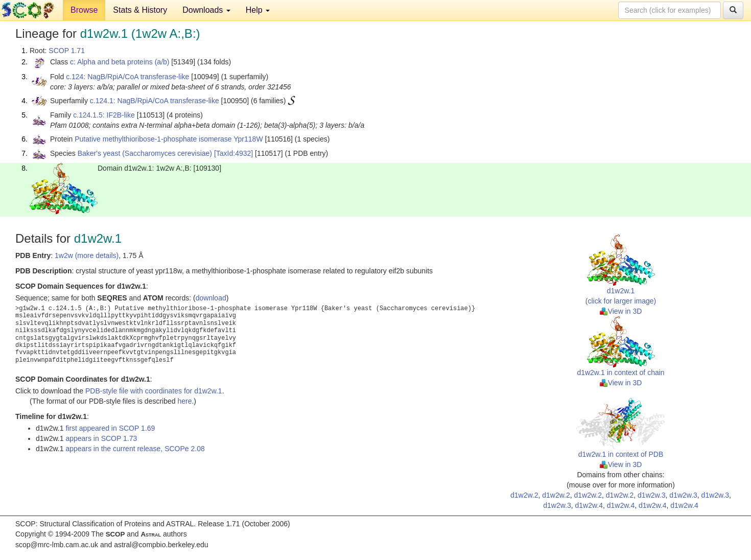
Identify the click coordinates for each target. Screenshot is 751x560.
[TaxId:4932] (233, 153)
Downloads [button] (206, 10)
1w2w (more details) (87, 255)
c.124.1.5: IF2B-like (104, 115)
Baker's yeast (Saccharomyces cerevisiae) (145, 153)
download (211, 298)
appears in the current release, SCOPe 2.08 (135, 449)
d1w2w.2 (524, 495)
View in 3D (621, 311)
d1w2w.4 (589, 505)
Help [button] (258, 10)
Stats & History (140, 10)
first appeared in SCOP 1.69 (110, 428)
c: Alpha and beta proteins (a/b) (120, 62)
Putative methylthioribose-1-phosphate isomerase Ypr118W (169, 139)
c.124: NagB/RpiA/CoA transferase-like (127, 77)
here (184, 401)
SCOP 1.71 (67, 51)
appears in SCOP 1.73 (101, 438)
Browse (84, 10)
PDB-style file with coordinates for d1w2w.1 (154, 391)
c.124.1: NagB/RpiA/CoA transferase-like (155, 101)
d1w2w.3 (651, 495)
